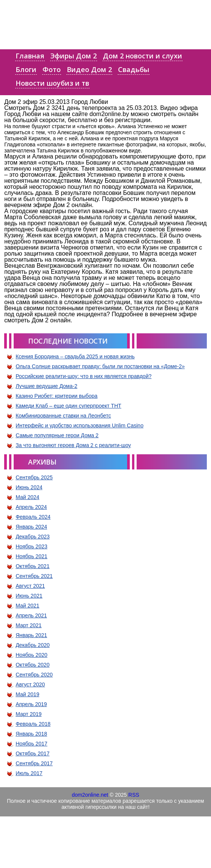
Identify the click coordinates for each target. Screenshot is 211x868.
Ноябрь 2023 (31, 546)
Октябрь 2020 (32, 665)
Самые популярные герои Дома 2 (57, 435)
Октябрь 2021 (32, 566)
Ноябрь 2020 (31, 655)
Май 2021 (27, 606)
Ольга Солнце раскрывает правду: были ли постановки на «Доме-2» (100, 366)
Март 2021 (29, 625)
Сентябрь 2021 (34, 576)
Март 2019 (29, 714)
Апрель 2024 (31, 507)
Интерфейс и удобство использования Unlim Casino (80, 425)
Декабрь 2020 (33, 645)
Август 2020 (30, 684)
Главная (30, 56)
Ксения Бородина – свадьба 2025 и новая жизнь (75, 356)
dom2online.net (90, 795)
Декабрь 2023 (33, 537)
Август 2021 (30, 586)
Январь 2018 (31, 734)
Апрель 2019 (31, 704)
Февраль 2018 (33, 724)
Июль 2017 (29, 773)
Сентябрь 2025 (34, 477)
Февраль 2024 (33, 517)
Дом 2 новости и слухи (143, 56)
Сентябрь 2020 (34, 675)
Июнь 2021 (29, 596)
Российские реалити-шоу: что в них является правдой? (83, 376)
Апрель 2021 (31, 615)
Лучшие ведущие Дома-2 (46, 386)
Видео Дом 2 (89, 69)
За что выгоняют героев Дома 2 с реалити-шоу (73, 445)
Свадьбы (134, 69)
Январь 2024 (31, 527)
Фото (52, 69)
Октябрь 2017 (32, 753)
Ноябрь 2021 (31, 556)
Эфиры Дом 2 (74, 56)
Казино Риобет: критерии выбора (57, 396)
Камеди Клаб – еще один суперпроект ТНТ (68, 406)
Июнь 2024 (29, 487)
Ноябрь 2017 (31, 744)
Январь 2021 (31, 635)
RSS (134, 795)
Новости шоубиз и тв (52, 83)
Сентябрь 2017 (34, 763)
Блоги (26, 69)
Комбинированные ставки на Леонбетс (63, 416)
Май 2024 (27, 497)
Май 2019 (27, 694)
